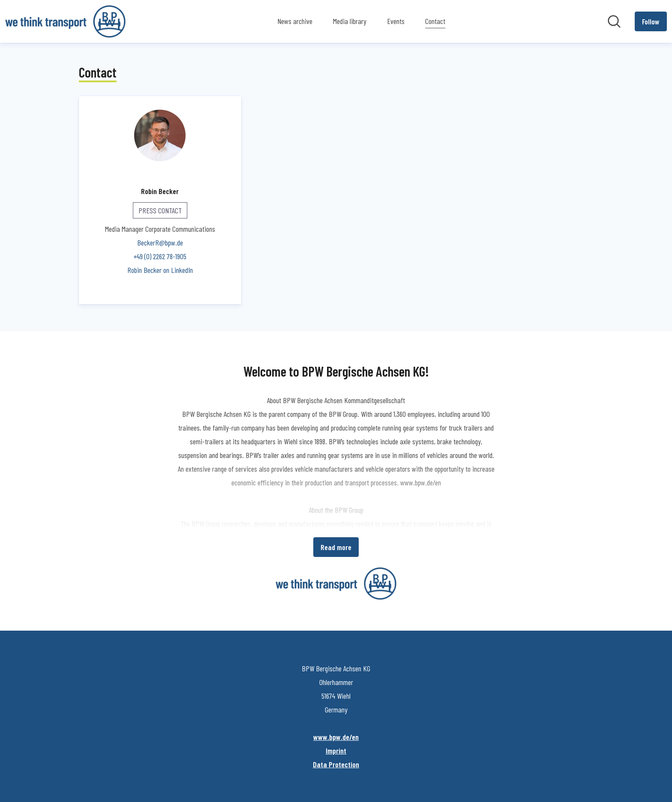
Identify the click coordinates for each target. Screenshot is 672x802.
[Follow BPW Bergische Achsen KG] (651, 21)
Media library (350, 21)
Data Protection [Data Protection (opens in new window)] (336, 764)
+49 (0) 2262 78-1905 (160, 256)
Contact (435, 20)
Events (396, 21)
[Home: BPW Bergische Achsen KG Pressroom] (65, 21)
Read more (336, 547)
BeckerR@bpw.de (160, 242)
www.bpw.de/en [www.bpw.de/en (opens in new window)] (336, 737)
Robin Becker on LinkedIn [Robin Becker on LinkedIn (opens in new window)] (160, 270)
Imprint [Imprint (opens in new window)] (336, 751)
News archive (295, 21)
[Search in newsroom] (614, 21)
